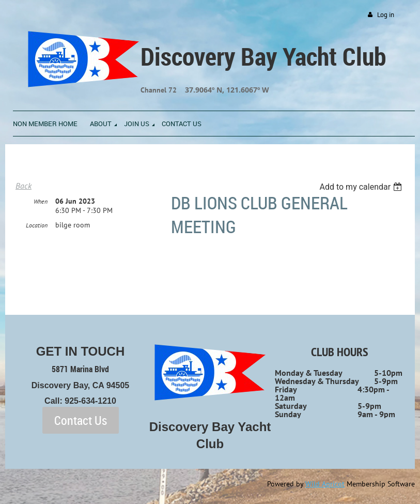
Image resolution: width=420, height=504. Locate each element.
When (41, 201)
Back (24, 186)
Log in (386, 15)
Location (37, 225)
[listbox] (362, 187)
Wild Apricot (325, 484)
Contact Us (81, 420)
